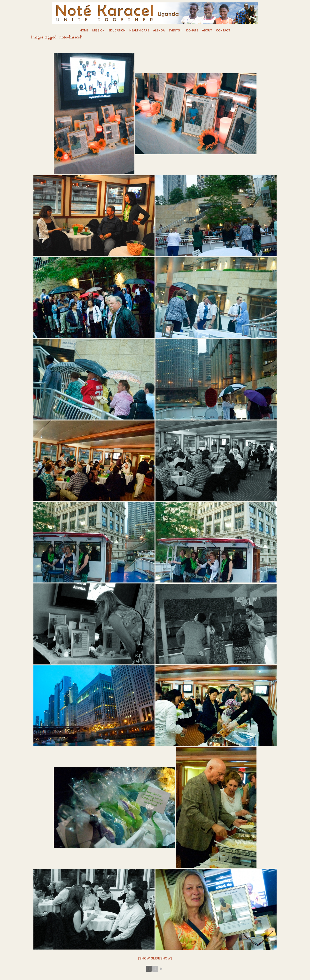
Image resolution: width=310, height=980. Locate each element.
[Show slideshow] (155, 958)
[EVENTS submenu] (182, 30)
